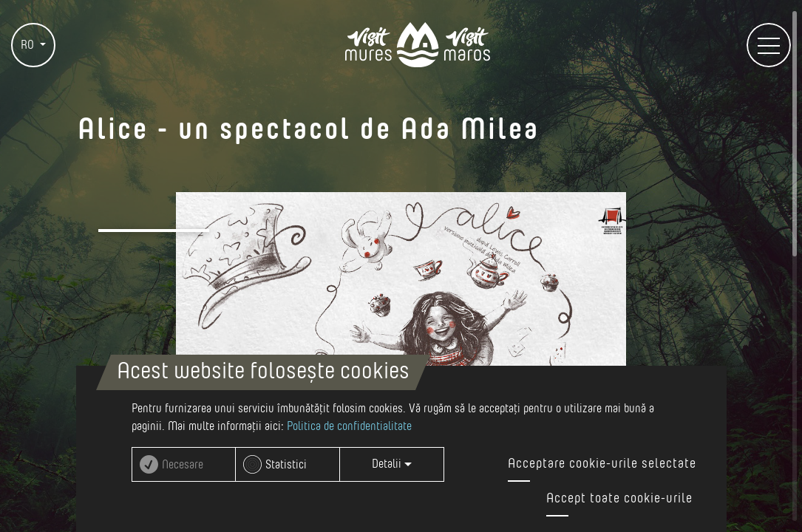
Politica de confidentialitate (349, 426)
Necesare (183, 465)
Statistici (286, 465)
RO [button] (29, 45)
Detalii (392, 464)
